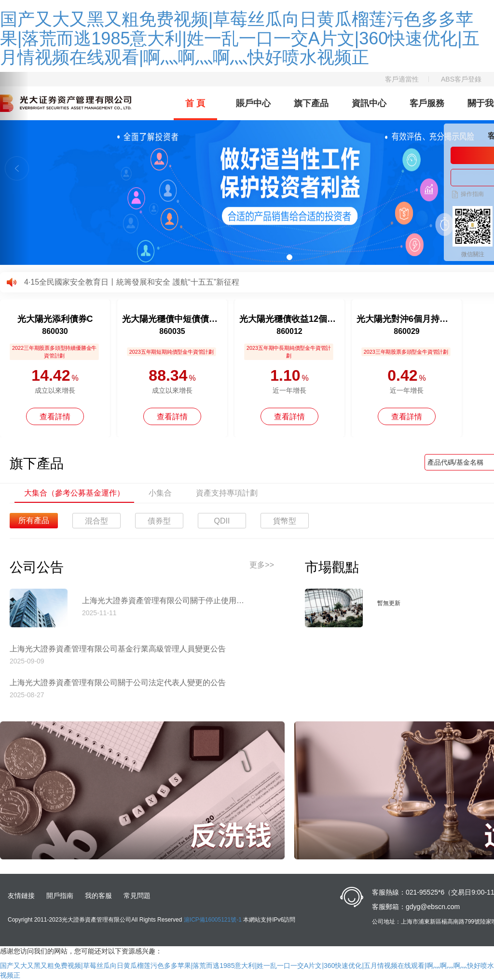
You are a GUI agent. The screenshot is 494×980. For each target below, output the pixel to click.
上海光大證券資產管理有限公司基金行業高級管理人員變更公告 (118, 649)
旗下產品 (311, 103)
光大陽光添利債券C (55, 319)
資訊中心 (369, 103)
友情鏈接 (21, 896)
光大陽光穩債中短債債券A (172, 319)
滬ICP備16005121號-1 (213, 920)
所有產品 (34, 520)
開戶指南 (60, 896)
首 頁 (195, 103)
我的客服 (98, 896)
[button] (14, 168)
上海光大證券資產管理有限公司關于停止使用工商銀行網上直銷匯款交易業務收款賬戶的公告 (166, 600)
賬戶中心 (253, 103)
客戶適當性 (402, 79)
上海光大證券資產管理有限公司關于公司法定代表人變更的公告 (118, 683)
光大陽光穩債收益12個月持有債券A (289, 319)
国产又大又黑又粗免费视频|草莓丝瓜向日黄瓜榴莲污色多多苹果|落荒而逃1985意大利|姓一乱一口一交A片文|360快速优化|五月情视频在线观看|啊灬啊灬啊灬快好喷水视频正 (240, 38)
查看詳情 (55, 417)
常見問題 (137, 896)
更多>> (262, 565)
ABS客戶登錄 (461, 79)
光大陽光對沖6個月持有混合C (407, 319)
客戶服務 (427, 103)
